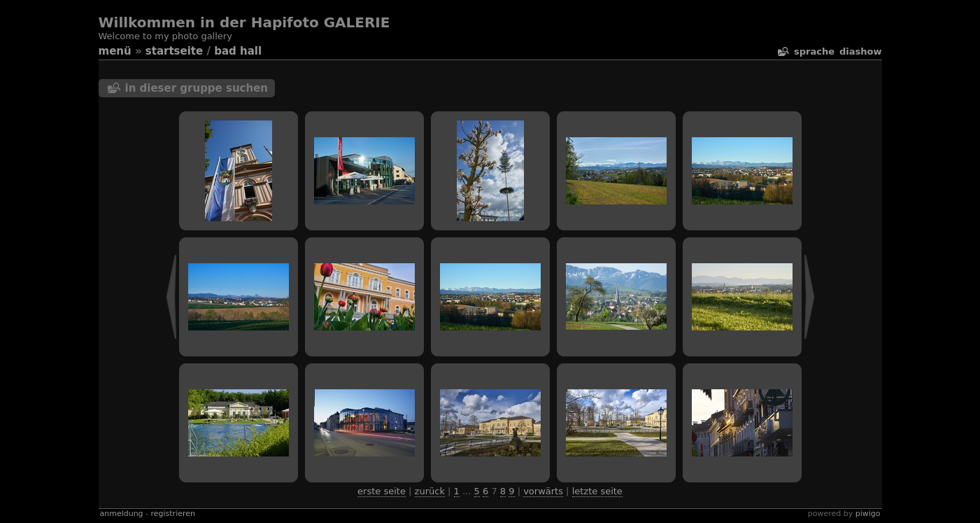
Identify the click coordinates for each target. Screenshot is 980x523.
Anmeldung (122, 514)
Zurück (430, 491)
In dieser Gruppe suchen (197, 88)
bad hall (238, 51)
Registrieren (173, 514)
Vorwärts (543, 491)
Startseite (174, 51)
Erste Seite (382, 491)
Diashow (860, 51)
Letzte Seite (597, 491)
